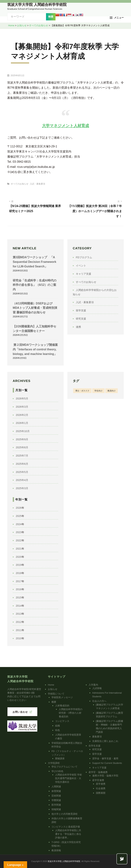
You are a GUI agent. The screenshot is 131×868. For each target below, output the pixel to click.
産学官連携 (98, 780)
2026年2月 (22, 415)
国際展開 (101, 793)
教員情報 (56, 850)
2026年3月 (22, 407)
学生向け (98, 391)
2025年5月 (22, 472)
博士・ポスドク (82, 391)
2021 (19, 549)
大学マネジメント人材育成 (65, 126)
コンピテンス (62, 721)
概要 (54, 702)
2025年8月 (22, 447)
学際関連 (56, 800)
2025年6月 (22, 464)
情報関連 (56, 809)
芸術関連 (56, 796)
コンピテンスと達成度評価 (66, 827)
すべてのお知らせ (20, 184)
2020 (19, 557)
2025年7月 (22, 456)
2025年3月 (22, 488)
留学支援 (81, 310)
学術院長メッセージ (62, 697)
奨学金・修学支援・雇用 (105, 758)
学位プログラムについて (64, 767)
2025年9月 (22, 439)
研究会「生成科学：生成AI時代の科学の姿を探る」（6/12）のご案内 (35, 285)
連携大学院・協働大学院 (105, 776)
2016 (19, 589)
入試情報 (97, 688)
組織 (57, 726)
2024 (19, 524)
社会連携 (101, 788)
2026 (19, 508)
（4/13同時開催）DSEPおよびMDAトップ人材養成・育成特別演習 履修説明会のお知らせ (35, 308)
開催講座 (60, 758)
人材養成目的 (62, 706)
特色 (57, 730)
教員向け (112, 391)
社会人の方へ (99, 701)
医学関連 (56, 805)
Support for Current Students (107, 763)
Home (51, 685)
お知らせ (53, 689)
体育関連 (56, 791)
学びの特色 (57, 771)
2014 (19, 606)
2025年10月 (23, 431)
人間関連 (56, 787)
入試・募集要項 (37, 184)
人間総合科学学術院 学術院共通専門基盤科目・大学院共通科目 (69, 778)
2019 (19, 565)
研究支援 (81, 319)
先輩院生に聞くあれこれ (105, 741)
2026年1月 (22, 423)
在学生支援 (95, 746)
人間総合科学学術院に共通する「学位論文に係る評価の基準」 (68, 834)
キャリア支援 (84, 274)
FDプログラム (84, 257)
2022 (19, 540)
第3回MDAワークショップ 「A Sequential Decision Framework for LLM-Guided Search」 (34, 262)
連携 (78, 327)
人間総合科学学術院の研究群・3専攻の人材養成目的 (71, 713)
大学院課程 (54, 763)
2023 (19, 532)
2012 (19, 622)
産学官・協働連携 (98, 772)
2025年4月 (22, 480)
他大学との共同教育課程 (64, 814)
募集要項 (97, 737)
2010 (19, 638)
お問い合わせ (20, 712)
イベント (81, 266)
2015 (19, 598)
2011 (19, 630)
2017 (19, 581)
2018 (19, 573)
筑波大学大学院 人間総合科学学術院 (37, 5)
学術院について (56, 694)
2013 (19, 614)
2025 (19, 516)
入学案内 (93, 685)
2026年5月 (22, 399)
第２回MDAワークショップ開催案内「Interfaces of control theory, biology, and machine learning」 (35, 349)
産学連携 (101, 784)
